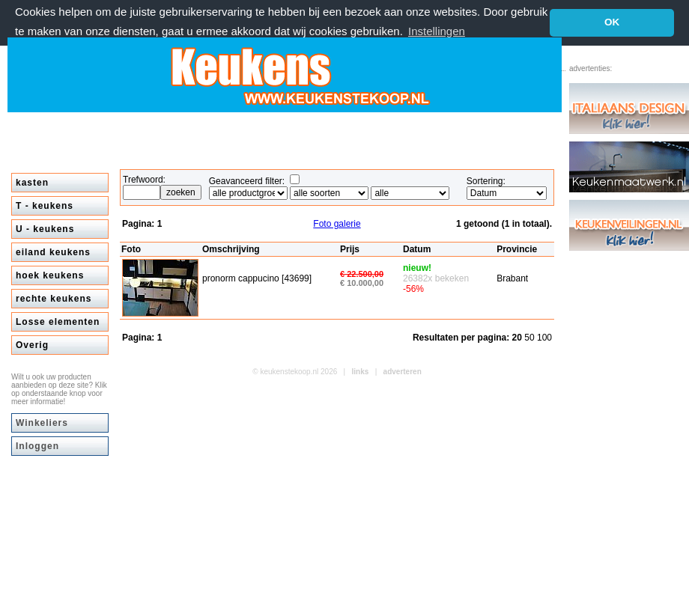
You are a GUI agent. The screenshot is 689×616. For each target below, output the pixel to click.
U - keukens (45, 229)
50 (531, 338)
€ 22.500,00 (362, 274)
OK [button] (612, 22)
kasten (32, 183)
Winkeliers (42, 423)
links (361, 372)
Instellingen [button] (437, 31)
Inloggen (37, 446)
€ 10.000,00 (362, 283)
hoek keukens (50, 275)
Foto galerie (337, 224)
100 (544, 338)
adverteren (403, 372)
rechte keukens (54, 299)
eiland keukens (53, 252)
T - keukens (45, 206)
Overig (32, 345)
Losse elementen (58, 322)
